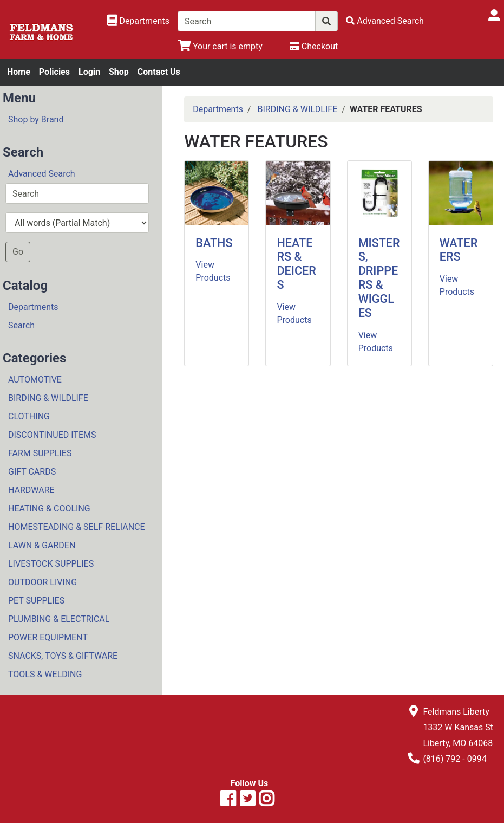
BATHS (214, 243)
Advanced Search (42, 174)
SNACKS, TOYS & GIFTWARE (63, 656)
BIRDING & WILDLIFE (48, 398)
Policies (54, 72)
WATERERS (459, 250)
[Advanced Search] (385, 21)
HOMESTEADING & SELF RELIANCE (77, 527)
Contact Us (159, 72)
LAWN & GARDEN (42, 545)
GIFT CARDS (32, 472)
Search (21, 325)
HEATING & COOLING (49, 508)
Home (19, 72)
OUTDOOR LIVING (42, 582)
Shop (119, 72)
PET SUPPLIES (36, 601)
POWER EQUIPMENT (48, 637)
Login (89, 72)
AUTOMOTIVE (35, 380)
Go (18, 252)
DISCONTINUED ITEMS (52, 435)
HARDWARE (31, 490)
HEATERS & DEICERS (296, 264)
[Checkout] (314, 46)
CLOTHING (29, 416)
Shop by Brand (36, 119)
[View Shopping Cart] (220, 46)
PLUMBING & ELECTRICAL (59, 619)
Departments (33, 307)
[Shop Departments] (138, 21)
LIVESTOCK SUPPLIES (51, 564)
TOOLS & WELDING (45, 674)
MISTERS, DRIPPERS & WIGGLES (379, 278)
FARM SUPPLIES (40, 453)
